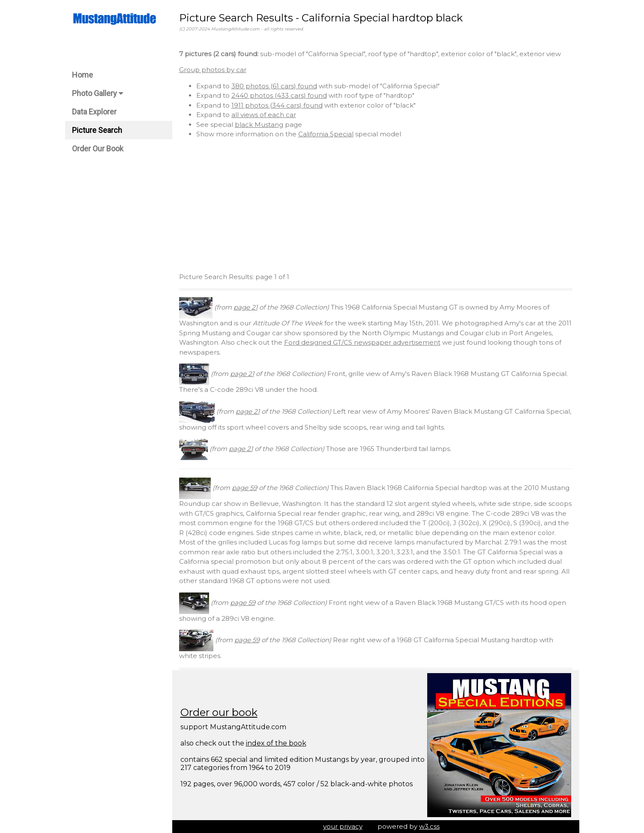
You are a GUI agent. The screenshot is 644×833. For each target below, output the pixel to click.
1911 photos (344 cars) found (277, 105)
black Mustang (259, 125)
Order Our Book (98, 149)
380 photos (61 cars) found (274, 86)
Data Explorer (94, 112)
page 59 (244, 488)
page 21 (246, 307)
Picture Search (97, 130)
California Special (326, 134)
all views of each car (264, 115)
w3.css (429, 826)
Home (82, 75)
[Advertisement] (376, 206)
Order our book (219, 712)
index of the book (276, 743)
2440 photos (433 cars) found (279, 95)
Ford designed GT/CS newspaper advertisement (362, 342)
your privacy (343, 826)
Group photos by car (213, 70)
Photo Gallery (97, 93)
